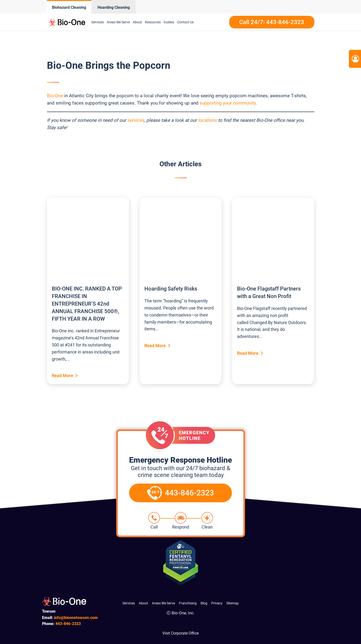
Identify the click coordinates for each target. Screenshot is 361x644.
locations (207, 120)
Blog (204, 603)
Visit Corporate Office (180, 633)
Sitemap (233, 603)
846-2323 (68, 624)
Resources (153, 22)
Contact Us (185, 22)
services (136, 120)
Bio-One (55, 96)
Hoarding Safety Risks (171, 289)
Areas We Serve (118, 22)
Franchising (188, 603)
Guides (169, 22)
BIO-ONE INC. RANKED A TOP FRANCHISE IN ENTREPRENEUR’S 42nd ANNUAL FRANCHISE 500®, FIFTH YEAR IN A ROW (87, 304)
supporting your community (228, 103)
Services (98, 22)
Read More (62, 375)
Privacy (217, 603)
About (137, 22)
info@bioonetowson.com (76, 618)
